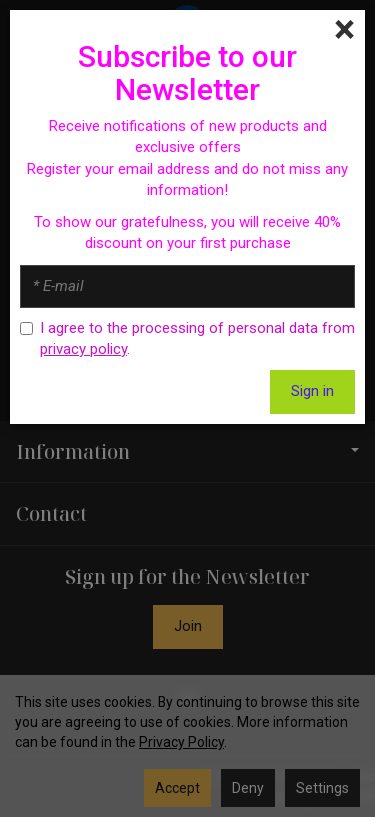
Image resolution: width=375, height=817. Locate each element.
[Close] (344, 30)
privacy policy (83, 349)
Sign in (312, 391)
